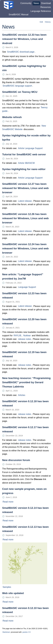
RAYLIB (17, 336)
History (48, 22)
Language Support (27, 287)
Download (46, 3)
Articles (22, 395)
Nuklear (27, 336)
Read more (8, 502)
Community (26, 3)
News (36, 3)
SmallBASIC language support (17, 86)
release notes (25, 339)
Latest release (25, 201)
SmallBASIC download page (21, 52)
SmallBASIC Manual (19, 15)
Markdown (6, 632)
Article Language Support (30, 148)
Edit (41, 22)
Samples (7, 587)
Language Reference (41, 11)
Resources (46, 7)
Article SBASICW (26, 163)
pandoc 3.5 (26, 632)
